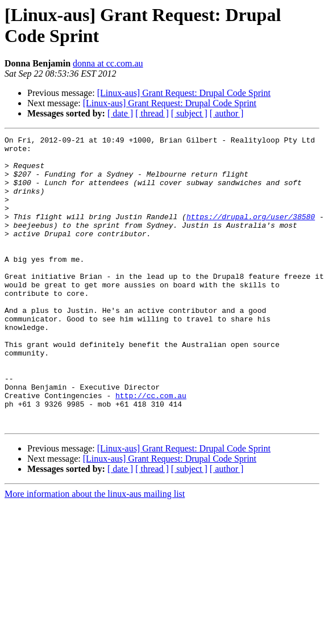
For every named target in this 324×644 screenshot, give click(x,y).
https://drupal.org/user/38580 (251, 233)
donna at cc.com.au (108, 63)
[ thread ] (152, 113)
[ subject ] (189, 113)
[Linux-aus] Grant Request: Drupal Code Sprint (184, 93)
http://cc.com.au (151, 448)
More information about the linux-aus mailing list (95, 552)
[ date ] (120, 113)
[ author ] (227, 113)
